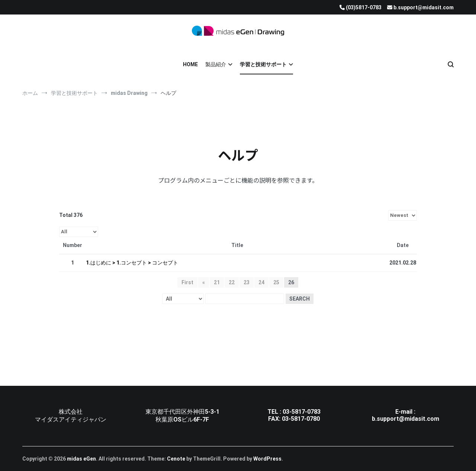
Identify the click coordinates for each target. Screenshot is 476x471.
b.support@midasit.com (406, 419)
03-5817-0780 (301, 419)
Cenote (176, 459)
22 (232, 282)
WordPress (267, 459)
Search (300, 299)
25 (276, 282)
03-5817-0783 (302, 412)
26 (291, 282)
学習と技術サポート (263, 64)
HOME (190, 64)
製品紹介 (216, 64)
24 (261, 282)
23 (247, 282)
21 (217, 282)
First (187, 282)
